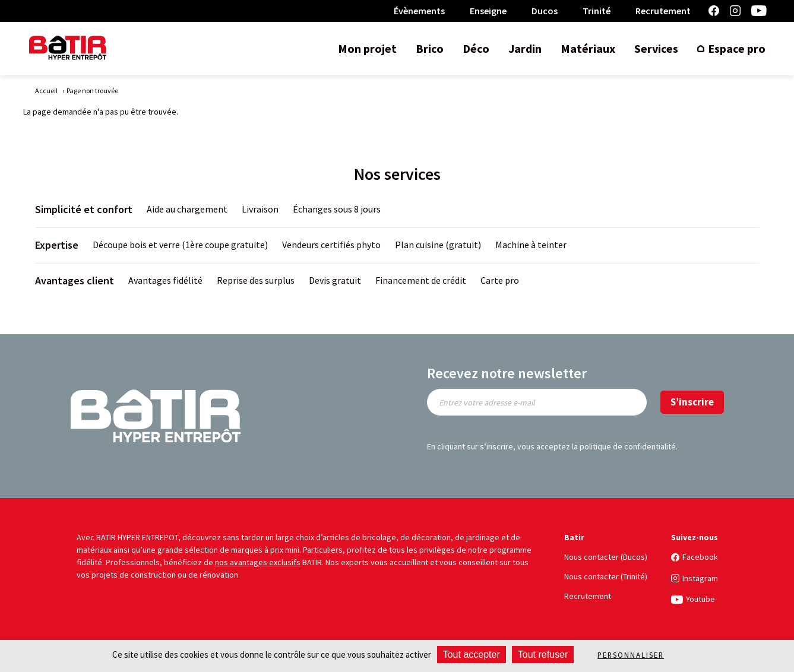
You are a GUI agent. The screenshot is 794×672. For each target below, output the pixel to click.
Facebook (714, 11)
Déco (476, 48)
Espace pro (737, 48)
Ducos (545, 11)
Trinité (597, 11)
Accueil (46, 91)
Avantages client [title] (75, 280)
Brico (430, 48)
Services (656, 48)
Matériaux (588, 48)
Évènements (419, 11)
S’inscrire (692, 402)
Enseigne (488, 11)
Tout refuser (543, 654)
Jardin (525, 48)
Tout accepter (472, 654)
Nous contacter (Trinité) (606, 576)
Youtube (759, 11)
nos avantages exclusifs (258, 562)
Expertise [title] (57, 245)
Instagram (735, 11)
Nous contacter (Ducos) (606, 557)
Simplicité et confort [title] (84, 209)
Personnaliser (631, 655)
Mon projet (367, 48)
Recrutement (663, 11)
